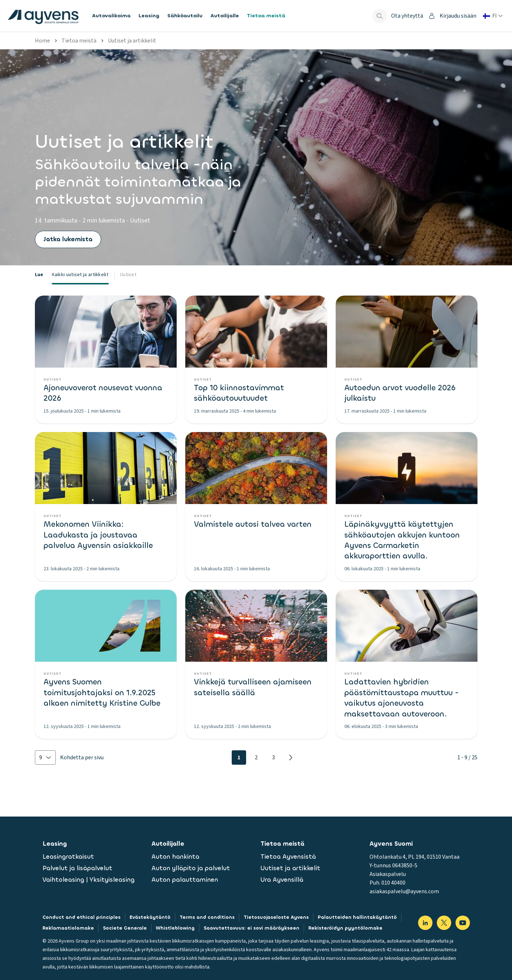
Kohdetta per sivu (82, 758)
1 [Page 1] (239, 758)
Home (42, 41)
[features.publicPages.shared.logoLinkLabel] (43, 16)
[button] (45, 758)
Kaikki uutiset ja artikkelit (80, 275)
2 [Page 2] (256, 758)
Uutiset (128, 275)
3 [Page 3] (273, 758)
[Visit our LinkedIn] (425, 923)
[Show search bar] (380, 16)
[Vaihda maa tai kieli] (493, 16)
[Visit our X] (444, 923)
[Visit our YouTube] (463, 923)
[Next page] (291, 758)
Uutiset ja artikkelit (132, 41)
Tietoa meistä (79, 41)
